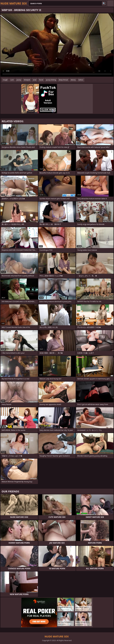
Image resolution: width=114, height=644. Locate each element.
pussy (19, 80)
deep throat (63, 80)
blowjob (27, 80)
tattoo (81, 80)
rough (5, 80)
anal (35, 80)
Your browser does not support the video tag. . (57, 45)
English (110, 3)
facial (41, 80)
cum (12, 80)
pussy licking (51, 80)
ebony (73, 80)
